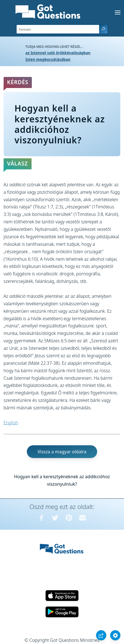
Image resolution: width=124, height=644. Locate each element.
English (11, 423)
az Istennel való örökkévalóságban (58, 53)
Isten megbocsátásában (48, 59)
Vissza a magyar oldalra (62, 452)
